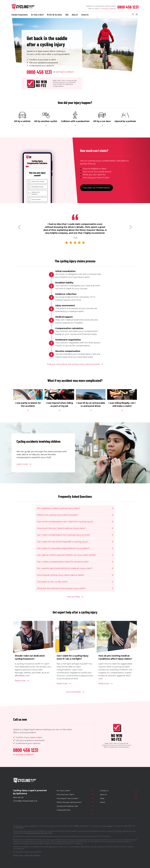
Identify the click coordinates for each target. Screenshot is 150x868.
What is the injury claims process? (69, 802)
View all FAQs (73, 597)
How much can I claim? (65, 795)
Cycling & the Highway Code (67, 806)
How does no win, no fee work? (52, 582)
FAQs (102, 798)
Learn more (22, 464)
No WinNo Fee (41, 84)
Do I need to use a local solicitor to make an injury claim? (65, 568)
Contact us (104, 791)
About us (103, 795)
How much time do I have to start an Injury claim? (61, 528)
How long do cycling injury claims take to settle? (61, 575)
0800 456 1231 (128, 7)
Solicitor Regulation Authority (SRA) (39, 833)
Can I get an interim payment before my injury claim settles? (67, 555)
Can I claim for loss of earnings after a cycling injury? (63, 542)
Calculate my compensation (97, 188)
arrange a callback (109, 9)
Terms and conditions (32, 855)
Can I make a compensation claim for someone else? (63, 562)
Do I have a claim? (63, 791)
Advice (103, 802)
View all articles (73, 692)
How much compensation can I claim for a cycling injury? (65, 522)
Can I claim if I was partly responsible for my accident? (63, 548)
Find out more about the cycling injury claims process (73, 364)
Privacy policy (18, 855)
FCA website (108, 826)
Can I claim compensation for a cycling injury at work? (64, 535)
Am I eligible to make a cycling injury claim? (58, 508)
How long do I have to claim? (67, 798)
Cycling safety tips (63, 810)
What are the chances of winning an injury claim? (61, 588)
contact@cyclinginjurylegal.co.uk (25, 801)
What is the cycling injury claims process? (57, 515)
